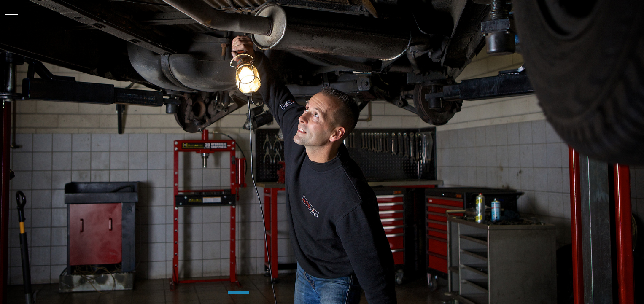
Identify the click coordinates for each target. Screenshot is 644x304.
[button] (11, 11)
